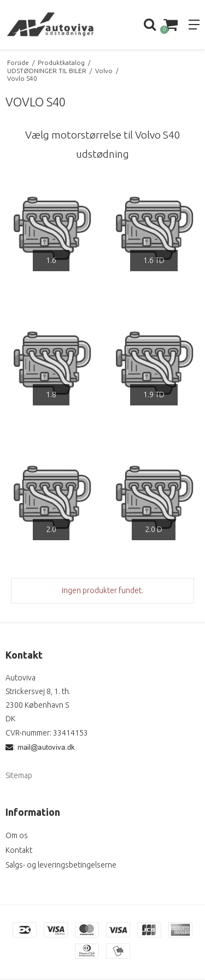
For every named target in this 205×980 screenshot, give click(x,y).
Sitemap (19, 775)
